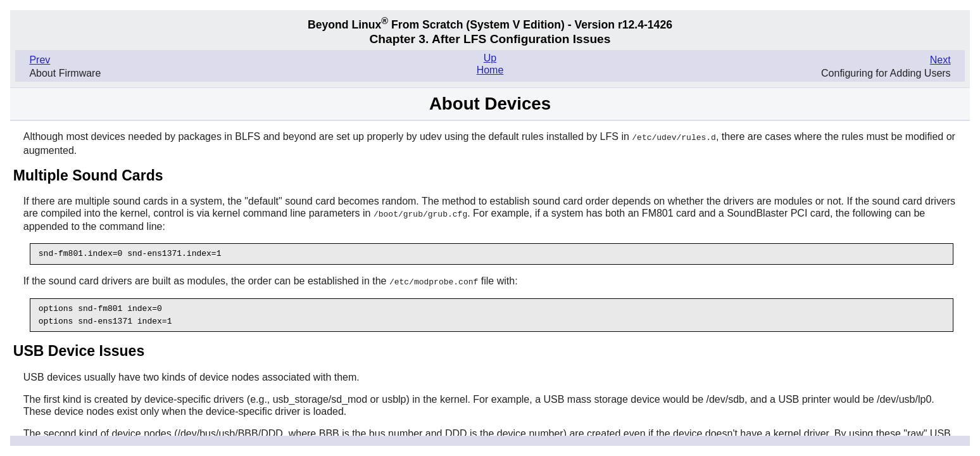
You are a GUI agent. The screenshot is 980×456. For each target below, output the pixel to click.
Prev (40, 60)
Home (490, 70)
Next (940, 60)
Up (490, 58)
